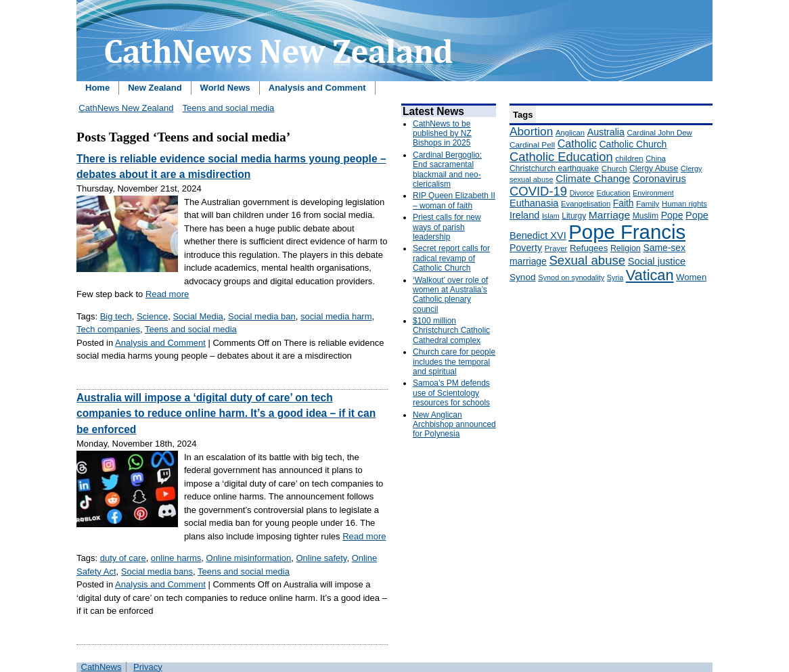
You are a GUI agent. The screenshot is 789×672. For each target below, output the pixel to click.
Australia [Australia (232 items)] (606, 132)
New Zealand (155, 88)
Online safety (321, 558)
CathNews (102, 667)
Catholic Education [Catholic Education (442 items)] (561, 157)
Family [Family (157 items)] (648, 203)
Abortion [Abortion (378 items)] (531, 131)
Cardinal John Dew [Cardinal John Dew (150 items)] (660, 133)
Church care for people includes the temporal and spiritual (454, 362)
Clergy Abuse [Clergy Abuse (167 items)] (654, 169)
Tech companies (108, 329)
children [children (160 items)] (629, 158)
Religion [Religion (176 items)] (626, 248)
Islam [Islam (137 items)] (551, 216)
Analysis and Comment (317, 88)
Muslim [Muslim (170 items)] (646, 216)
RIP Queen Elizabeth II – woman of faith (454, 200)
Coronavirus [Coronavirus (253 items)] (659, 179)
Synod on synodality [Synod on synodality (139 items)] (571, 277)
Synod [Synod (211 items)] (523, 277)
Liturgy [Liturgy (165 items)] (574, 216)
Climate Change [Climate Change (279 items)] (593, 178)
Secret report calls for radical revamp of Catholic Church (451, 258)
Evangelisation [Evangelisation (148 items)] (586, 204)
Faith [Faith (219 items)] (624, 203)
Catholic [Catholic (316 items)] (577, 143)
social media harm (336, 316)
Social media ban (262, 316)
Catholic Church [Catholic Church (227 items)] (633, 144)
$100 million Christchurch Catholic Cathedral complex (451, 331)
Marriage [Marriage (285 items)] (609, 215)
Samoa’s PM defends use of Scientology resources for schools (451, 393)
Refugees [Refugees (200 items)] (589, 248)
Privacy (148, 667)
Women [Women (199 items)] (691, 277)
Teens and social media (228, 108)
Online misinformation (249, 558)
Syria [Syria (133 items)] (615, 277)
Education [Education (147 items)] (613, 193)
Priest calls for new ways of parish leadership (447, 227)
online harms (176, 558)
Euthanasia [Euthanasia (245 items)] (534, 203)
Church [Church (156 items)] (614, 168)
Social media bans (157, 572)
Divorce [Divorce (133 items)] (582, 193)
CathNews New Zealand (126, 108)
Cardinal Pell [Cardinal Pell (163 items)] (532, 145)
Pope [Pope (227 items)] (672, 215)
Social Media (198, 316)
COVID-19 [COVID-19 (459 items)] (538, 191)
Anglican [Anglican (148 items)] (570, 133)
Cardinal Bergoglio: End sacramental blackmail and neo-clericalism (447, 170)
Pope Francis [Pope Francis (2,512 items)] (627, 232)
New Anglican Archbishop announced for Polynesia (454, 425)
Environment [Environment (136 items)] (653, 193)
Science (152, 316)
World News (225, 88)
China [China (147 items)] (655, 158)
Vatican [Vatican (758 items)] (650, 275)
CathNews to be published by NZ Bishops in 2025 (442, 134)
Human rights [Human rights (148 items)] (684, 204)
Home (97, 88)
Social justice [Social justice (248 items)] (657, 261)
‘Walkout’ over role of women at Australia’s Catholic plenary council (450, 295)
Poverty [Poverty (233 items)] (526, 248)
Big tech (116, 316)
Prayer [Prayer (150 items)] (556, 248)
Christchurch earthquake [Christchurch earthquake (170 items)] (554, 169)
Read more (167, 294)
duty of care (123, 558)
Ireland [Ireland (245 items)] (524, 215)
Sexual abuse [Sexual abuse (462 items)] (587, 260)
